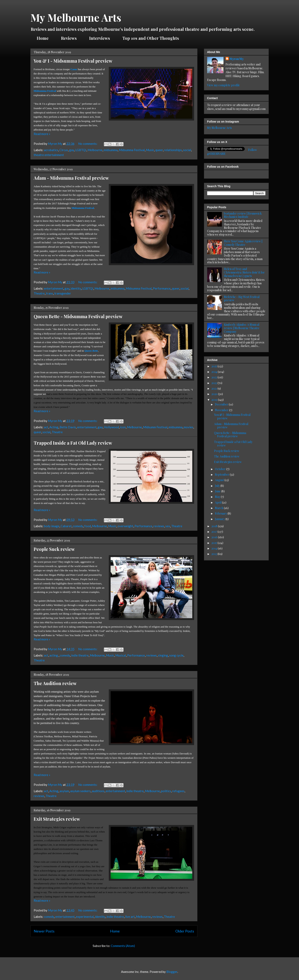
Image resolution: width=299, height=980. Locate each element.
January (220, 519)
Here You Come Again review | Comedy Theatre (243, 243)
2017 (215, 532)
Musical (121, 655)
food (88, 526)
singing (163, 655)
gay (72, 150)
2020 (215, 394)
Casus (74, 69)
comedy (78, 526)
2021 (215, 388)
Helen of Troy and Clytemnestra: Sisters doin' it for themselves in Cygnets (244, 272)
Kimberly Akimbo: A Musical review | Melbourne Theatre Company (242, 328)
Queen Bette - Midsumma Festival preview (78, 316)
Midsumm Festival (155, 427)
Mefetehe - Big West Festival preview (242, 299)
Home (43, 38)
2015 (215, 543)
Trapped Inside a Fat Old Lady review (73, 443)
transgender (63, 293)
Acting (54, 427)
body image (52, 526)
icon (123, 427)
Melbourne (95, 150)
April (218, 502)
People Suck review (54, 549)
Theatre (39, 293)
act (46, 427)
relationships (173, 150)
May (218, 497)
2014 (215, 548)
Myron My (237, 59)
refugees (178, 791)
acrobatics (51, 150)
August (220, 480)
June (218, 491)
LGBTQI (81, 150)
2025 (215, 366)
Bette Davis (68, 427)
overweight (125, 526)
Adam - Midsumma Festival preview (71, 178)
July (218, 486)
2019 (215, 400)
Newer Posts (44, 931)
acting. (54, 655)
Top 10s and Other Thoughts (151, 38)
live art (130, 917)
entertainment (54, 288)
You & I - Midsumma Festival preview (73, 61)
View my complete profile (223, 85)
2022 (215, 383)
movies (188, 427)
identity (76, 288)
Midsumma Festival (132, 150)
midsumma (111, 150)
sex (168, 526)
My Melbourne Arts (76, 17)
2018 (215, 526)
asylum (64, 791)
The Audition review (55, 683)
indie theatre (80, 655)
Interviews (100, 38)
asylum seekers (80, 791)
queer (159, 150)
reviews (159, 526)
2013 (215, 554)
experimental (85, 917)
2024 (215, 372)
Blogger (172, 972)
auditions (98, 791)
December (222, 404)
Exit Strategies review (57, 819)
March (219, 508)
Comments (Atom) (123, 946)
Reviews (69, 38)
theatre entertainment (49, 155)
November (222, 410)
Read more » (42, 134)
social (187, 150)
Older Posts (185, 931)
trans (49, 293)
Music (150, 150)
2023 (215, 377)
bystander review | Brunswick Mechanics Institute (243, 215)
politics (166, 791)
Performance (162, 288)
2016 (215, 537)
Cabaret (66, 526)
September (222, 474)
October (221, 469)
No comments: (88, 144)
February (221, 513)
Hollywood (111, 427)
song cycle (176, 655)
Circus (64, 150)
